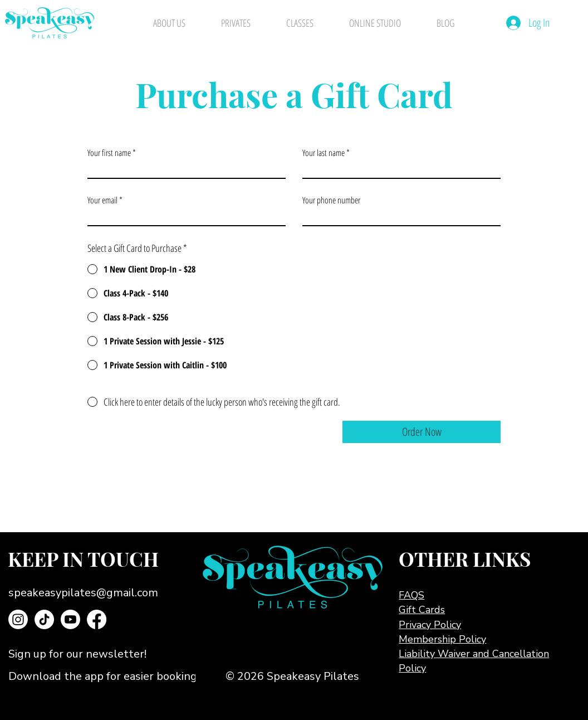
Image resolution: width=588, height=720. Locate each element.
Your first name (109, 153)
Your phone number (331, 200)
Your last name (324, 153)
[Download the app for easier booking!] (122, 677)
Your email (102, 200)
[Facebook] (97, 619)
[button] (98, 654)
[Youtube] (70, 619)
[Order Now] (422, 432)
